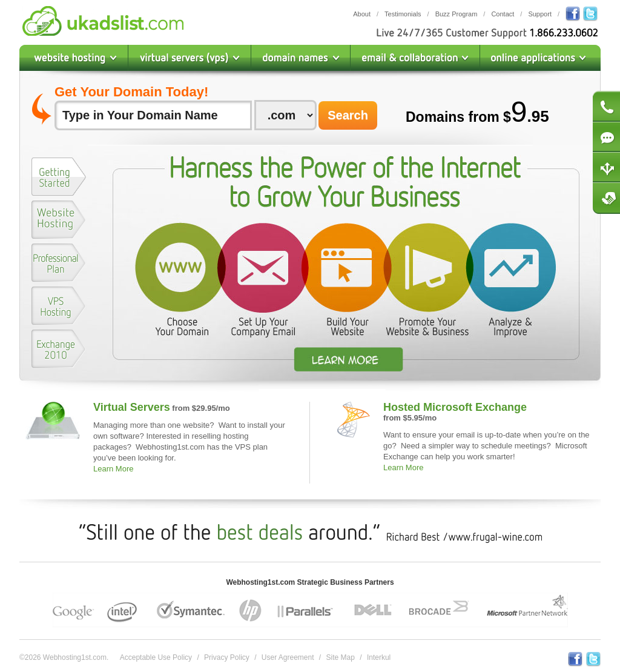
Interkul (379, 657)
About (362, 14)
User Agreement (288, 657)
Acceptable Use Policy (156, 657)
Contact (503, 14)
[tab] (59, 179)
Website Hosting (74, 58)
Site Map (341, 657)
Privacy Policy (227, 657)
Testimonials (403, 14)
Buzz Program (457, 14)
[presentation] (59, 177)
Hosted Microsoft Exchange (455, 407)
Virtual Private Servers (190, 58)
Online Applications (540, 58)
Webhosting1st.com (103, 21)
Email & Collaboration (415, 58)
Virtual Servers (132, 407)
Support (540, 14)
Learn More (113, 469)
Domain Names (301, 58)
